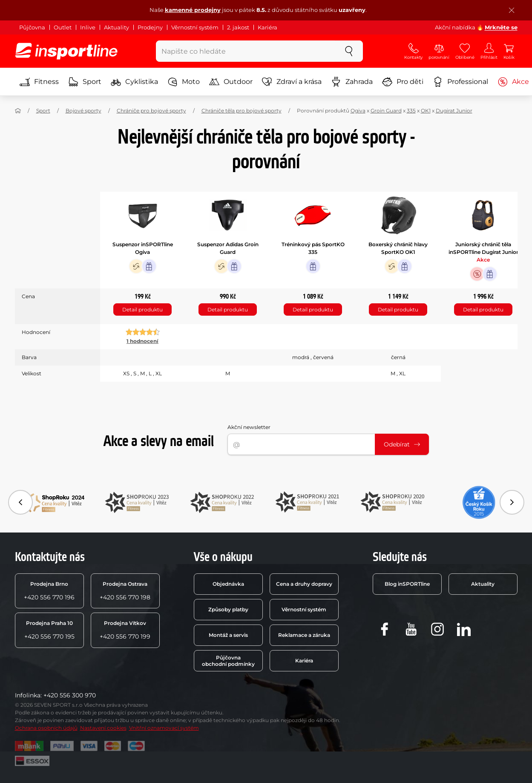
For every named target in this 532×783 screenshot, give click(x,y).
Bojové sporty (83, 111)
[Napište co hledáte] (246, 51)
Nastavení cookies (103, 728)
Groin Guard (386, 111)
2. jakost (238, 27)
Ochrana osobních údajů (46, 728)
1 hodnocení (142, 341)
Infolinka (28, 695)
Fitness (39, 82)
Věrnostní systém (195, 27)
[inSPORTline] (66, 51)
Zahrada (352, 82)
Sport (85, 82)
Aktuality (116, 27)
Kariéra (267, 27)
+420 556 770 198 (125, 591)
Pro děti (403, 82)
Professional (460, 82)
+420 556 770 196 (49, 591)
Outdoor (231, 82)
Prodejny (150, 27)
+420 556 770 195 (49, 630)
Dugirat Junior (454, 111)
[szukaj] (349, 51)
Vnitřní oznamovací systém (164, 728)
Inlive (88, 27)
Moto (184, 82)
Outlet (63, 27)
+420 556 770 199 (125, 630)
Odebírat (402, 444)
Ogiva (358, 111)
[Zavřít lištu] (512, 10)
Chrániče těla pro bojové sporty (242, 111)
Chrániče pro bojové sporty (151, 111)
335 (411, 111)
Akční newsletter (249, 427)
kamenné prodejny (193, 10)
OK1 (426, 111)
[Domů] (18, 111)
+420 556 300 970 (70, 695)
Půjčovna (32, 27)
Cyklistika (134, 82)
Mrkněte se (501, 27)
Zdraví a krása (292, 82)
